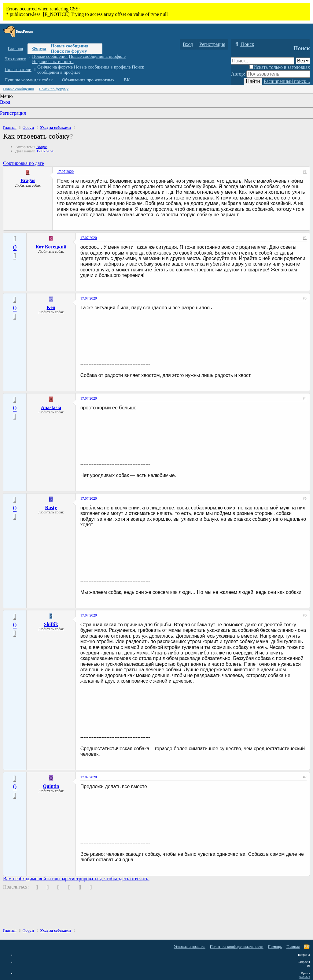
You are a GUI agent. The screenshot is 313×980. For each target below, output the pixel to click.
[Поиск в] (303, 61)
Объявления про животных (88, 80)
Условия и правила (190, 946)
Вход (5, 102)
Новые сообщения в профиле (97, 56)
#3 (305, 298)
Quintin (51, 786)
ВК (127, 80)
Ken (51, 307)
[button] (29, 59)
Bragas (42, 147)
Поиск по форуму (69, 51)
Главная (15, 49)
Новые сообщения (70, 46)
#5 (305, 498)
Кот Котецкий (51, 247)
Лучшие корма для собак (29, 80)
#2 (305, 238)
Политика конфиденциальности (236, 946)
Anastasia (51, 407)
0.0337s (305, 977)
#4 (305, 398)
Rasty (51, 507)
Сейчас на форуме (55, 67)
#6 (305, 615)
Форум (39, 48)
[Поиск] (244, 44)
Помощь (275, 946)
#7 (305, 777)
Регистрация (13, 113)
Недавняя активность (53, 61)
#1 (305, 172)
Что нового (15, 59)
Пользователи (18, 69)
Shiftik (51, 624)
